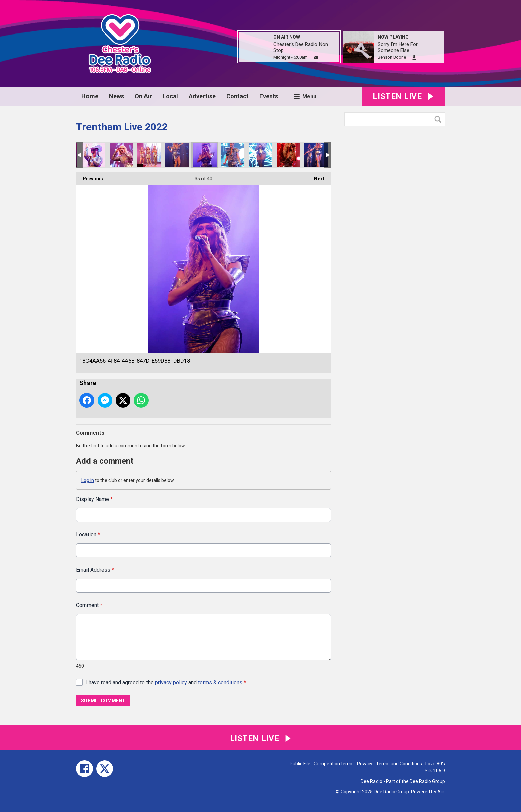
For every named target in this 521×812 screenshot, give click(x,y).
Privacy (365, 764)
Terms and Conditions (399, 764)
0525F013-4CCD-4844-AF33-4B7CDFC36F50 (121, 155)
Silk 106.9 (435, 771)
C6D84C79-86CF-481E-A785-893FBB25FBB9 (316, 155)
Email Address (95, 570)
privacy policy (171, 682)
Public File (300, 764)
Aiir (441, 792)
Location (88, 534)
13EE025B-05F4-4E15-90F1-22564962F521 (260, 155)
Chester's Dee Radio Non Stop (301, 47)
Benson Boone (392, 57)
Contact (238, 96)
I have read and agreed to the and (166, 682)
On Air (143, 96)
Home (90, 96)
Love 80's (435, 764)
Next (316, 177)
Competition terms (334, 764)
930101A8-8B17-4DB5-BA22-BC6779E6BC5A (149, 155)
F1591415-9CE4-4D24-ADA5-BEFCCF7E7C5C (94, 155)
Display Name (94, 499)
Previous (90, 177)
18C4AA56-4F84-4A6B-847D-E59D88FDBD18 (205, 155)
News (117, 96)
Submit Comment (103, 701)
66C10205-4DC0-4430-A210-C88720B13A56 (233, 155)
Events (269, 96)
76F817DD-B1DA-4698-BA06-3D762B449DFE (288, 155)
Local (170, 96)
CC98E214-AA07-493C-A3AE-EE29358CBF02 (177, 155)
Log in (88, 480)
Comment (89, 605)
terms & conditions (220, 682)
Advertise (202, 96)
